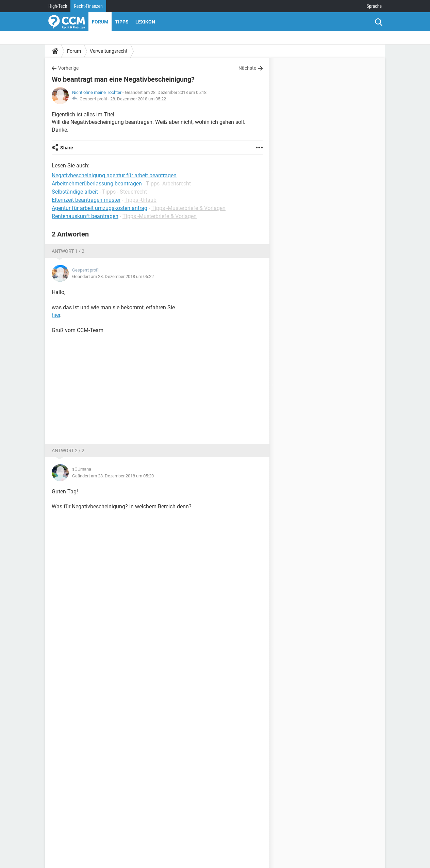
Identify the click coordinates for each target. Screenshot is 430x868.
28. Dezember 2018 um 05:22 (138, 99)
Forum (100, 22)
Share (67, 148)
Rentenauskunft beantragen (85, 216)
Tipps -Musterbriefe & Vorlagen (188, 208)
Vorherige (68, 68)
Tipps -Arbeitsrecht (168, 184)
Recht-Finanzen (88, 6)
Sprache (374, 6)
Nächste (247, 68)
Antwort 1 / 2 (68, 251)
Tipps (122, 22)
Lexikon (145, 22)
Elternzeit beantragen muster (86, 200)
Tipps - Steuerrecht (125, 192)
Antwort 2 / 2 (68, 451)
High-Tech (58, 6)
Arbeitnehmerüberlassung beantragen (97, 184)
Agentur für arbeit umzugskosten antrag (100, 208)
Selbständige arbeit (75, 192)
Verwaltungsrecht (109, 51)
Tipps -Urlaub (140, 200)
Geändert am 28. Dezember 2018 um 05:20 (113, 476)
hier (56, 315)
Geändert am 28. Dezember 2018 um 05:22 (113, 276)
